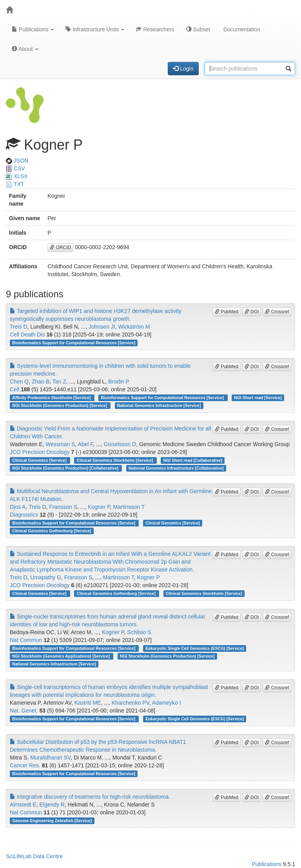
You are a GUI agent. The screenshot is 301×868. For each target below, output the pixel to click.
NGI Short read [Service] (258, 398)
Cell (15, 389)
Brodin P (119, 382)
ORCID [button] (60, 248)
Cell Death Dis (27, 335)
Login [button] (183, 69)
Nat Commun (26, 640)
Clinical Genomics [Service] (40, 460)
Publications (33, 29)
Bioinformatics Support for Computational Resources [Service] (74, 343)
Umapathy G (46, 577)
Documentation (241, 29)
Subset (198, 29)
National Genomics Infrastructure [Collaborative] (176, 468)
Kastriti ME (88, 703)
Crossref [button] (277, 312)
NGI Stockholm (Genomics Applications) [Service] (62, 656)
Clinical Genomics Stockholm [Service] (116, 460)
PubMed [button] (227, 312)
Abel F (86, 444)
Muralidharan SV (50, 758)
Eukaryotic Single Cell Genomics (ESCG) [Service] (195, 648)
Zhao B (41, 382)
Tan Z (59, 382)
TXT (15, 184)
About (25, 49)
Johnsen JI (102, 327)
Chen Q (19, 382)
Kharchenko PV (131, 703)
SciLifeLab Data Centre (34, 856)
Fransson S (63, 507)
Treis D (19, 327)
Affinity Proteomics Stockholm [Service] (52, 398)
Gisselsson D (120, 444)
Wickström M (134, 327)
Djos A (18, 507)
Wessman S (60, 444)
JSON (17, 161)
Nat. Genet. (24, 711)
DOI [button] (252, 312)
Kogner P (99, 507)
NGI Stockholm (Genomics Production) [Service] (60, 405)
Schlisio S (139, 632)
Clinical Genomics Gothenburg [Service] (52, 531)
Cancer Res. (25, 765)
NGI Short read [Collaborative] (193, 460)
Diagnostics (24, 515)
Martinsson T (129, 507)
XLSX (17, 176)
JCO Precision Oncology (40, 452)
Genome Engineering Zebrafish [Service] (52, 821)
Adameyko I (167, 703)
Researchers (155, 29)
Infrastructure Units (95, 29)
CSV (15, 168)
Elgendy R (52, 805)
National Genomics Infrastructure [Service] (159, 405)
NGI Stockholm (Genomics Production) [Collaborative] (66, 468)
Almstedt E (23, 805)
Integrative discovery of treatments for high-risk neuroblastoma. (90, 797)
